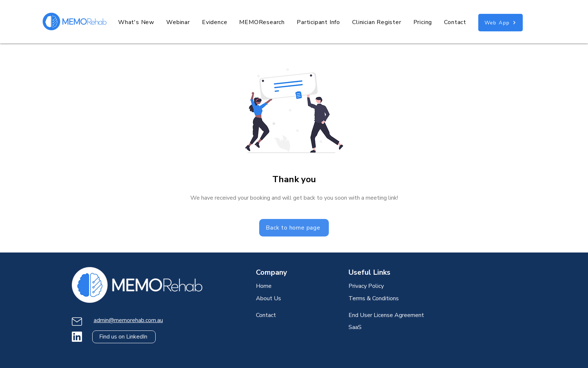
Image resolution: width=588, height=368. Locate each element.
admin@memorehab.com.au (128, 320)
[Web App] (501, 23)
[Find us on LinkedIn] (124, 337)
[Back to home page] (294, 228)
